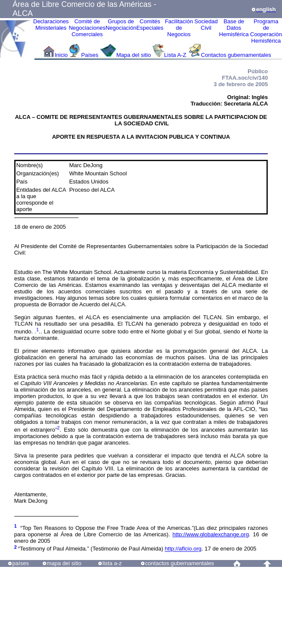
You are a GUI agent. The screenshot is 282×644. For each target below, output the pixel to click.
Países (90, 55)
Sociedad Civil (206, 25)
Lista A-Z (176, 55)
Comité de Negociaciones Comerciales (87, 28)
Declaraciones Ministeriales (51, 25)
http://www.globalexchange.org (211, 534)
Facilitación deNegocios (179, 28)
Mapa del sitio (134, 55)
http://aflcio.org (183, 549)
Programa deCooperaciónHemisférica (266, 31)
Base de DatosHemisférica (234, 28)
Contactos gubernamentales (236, 55)
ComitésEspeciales (150, 25)
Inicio (61, 55)
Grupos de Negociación (121, 25)
